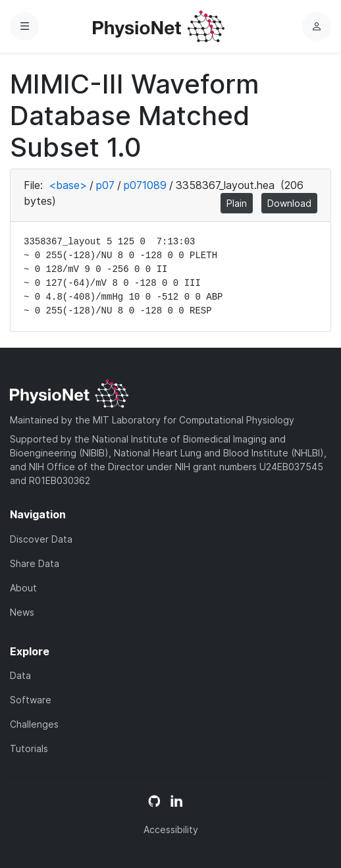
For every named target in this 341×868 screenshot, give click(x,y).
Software (31, 700)
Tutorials (29, 748)
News (22, 612)
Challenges (34, 724)
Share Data (35, 563)
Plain (237, 203)
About (23, 588)
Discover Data (41, 539)
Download (289, 203)
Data (20, 675)
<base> (68, 185)
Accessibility (171, 829)
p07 (105, 185)
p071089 (145, 185)
